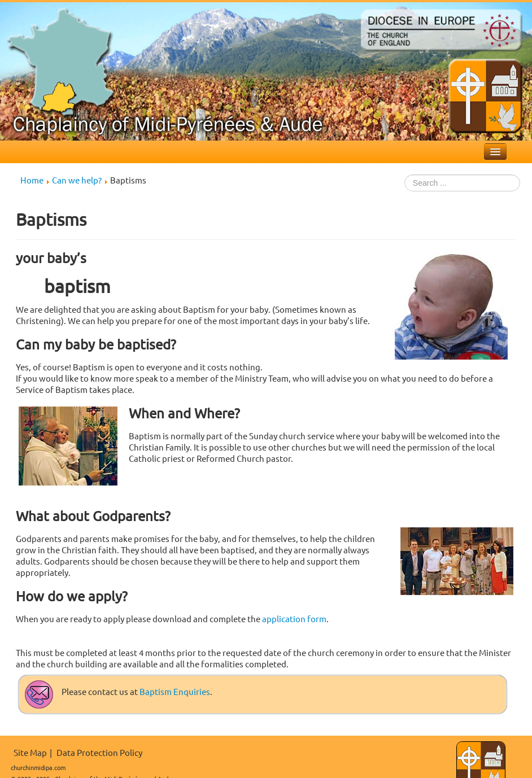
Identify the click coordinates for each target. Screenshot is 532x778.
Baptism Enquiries (175, 691)
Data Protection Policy (99, 752)
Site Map (30, 752)
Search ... (405, 175)
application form (294, 619)
